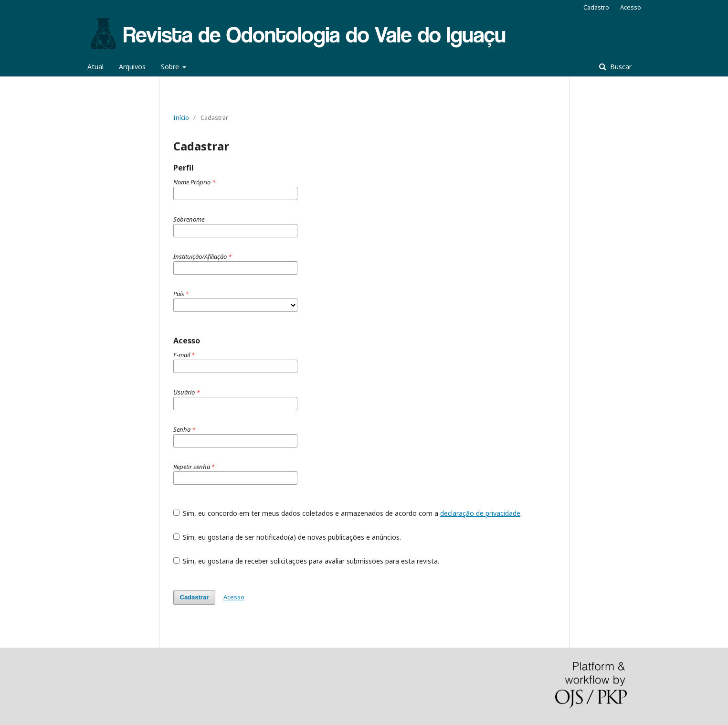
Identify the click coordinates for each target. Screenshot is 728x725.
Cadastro (596, 7)
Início (181, 117)
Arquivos (132, 67)
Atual (95, 67)
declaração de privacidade (480, 513)
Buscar (620, 67)
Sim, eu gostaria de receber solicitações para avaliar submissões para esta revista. (306, 561)
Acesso (631, 7)
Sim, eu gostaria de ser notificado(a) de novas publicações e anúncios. (287, 537)
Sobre (171, 67)
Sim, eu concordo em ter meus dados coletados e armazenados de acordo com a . (348, 513)
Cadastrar (195, 597)
